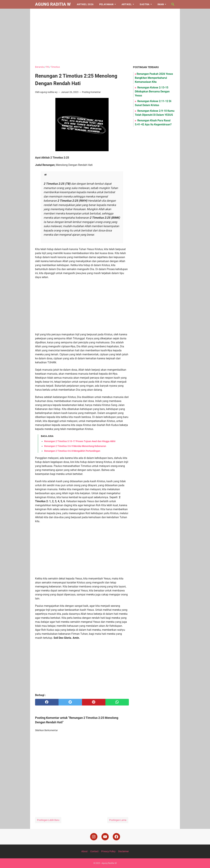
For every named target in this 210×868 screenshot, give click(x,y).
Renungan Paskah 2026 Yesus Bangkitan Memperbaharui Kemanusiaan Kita (154, 78)
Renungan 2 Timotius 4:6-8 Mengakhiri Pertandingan (72, 451)
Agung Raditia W (53, 4)
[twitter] (70, 702)
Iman (161, 4)
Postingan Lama (118, 820)
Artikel (127, 4)
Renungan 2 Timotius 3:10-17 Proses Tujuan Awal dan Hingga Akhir (80, 441)
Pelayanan (106, 4)
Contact (94, 851)
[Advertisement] (105, 37)
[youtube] (105, 837)
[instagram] (94, 837)
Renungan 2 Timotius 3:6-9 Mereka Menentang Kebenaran (75, 446)
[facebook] (47, 702)
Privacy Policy (108, 851)
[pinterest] (94, 702)
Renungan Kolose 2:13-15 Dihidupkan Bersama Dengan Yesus (152, 91)
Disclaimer (124, 851)
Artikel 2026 (85, 4)
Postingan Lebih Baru (48, 820)
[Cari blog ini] (173, 4)
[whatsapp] (117, 702)
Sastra (145, 4)
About (84, 851)
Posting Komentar (91, 92)
